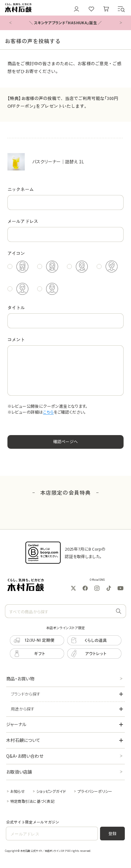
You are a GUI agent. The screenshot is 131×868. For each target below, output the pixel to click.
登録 (113, 833)
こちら (48, 412)
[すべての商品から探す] (119, 611)
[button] (121, 9)
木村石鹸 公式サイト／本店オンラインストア (43, 851)
